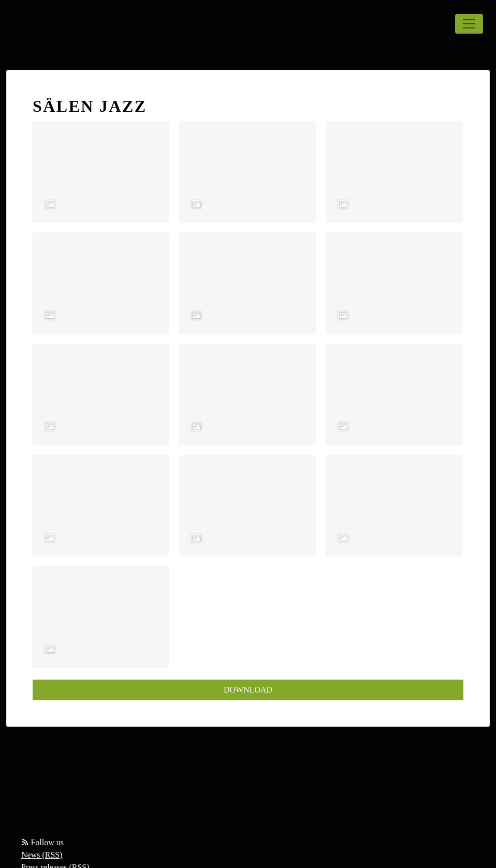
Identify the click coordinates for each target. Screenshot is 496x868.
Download (248, 690)
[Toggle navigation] (469, 24)
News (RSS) (42, 855)
